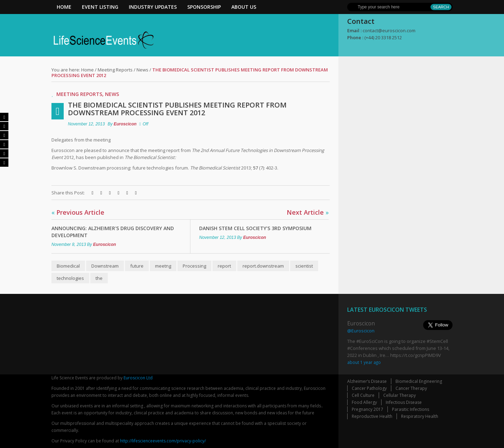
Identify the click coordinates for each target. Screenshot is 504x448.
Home (64, 7)
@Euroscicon (361, 331)
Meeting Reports (115, 70)
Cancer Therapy (411, 388)
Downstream (105, 266)
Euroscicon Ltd (138, 378)
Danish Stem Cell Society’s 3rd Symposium (255, 228)
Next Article (308, 212)
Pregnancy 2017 (367, 409)
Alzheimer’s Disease (367, 381)
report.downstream (263, 266)
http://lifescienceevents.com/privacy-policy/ (163, 441)
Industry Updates (153, 7)
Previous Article (78, 212)
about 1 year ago (364, 362)
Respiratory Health (420, 416)
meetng (163, 266)
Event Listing (100, 7)
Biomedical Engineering (419, 381)
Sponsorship (204, 7)
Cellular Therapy (400, 395)
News (142, 70)
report (224, 266)
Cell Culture (363, 395)
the (99, 278)
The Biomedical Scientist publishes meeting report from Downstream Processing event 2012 (177, 109)
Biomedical (68, 266)
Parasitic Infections (411, 409)
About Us (244, 7)
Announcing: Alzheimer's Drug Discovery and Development (113, 232)
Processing (194, 266)
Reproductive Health (372, 416)
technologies (70, 278)
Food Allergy (364, 402)
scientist (304, 266)
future (137, 266)
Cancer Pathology (369, 388)
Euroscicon (125, 124)
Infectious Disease (404, 402)
